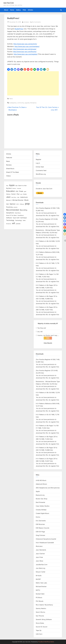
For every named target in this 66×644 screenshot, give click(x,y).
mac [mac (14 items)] (18, 197)
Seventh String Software (44, 619)
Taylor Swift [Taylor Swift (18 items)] (16, 218)
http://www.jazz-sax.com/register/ (26, 54)
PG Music (39, 598)
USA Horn (39, 634)
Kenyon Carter (41, 572)
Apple (38, 491)
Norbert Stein (40, 594)
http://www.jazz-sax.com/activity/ (25, 44)
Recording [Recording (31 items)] (23, 210)
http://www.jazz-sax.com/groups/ (25, 49)
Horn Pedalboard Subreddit (45, 543)
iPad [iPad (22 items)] (18, 194)
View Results (48, 343)
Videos (8, 176)
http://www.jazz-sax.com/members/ (27, 46)
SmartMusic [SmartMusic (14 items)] (21, 215)
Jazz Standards (41, 550)
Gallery (18, 10)
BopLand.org (40, 495)
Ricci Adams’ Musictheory (44, 605)
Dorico (38, 517)
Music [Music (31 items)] (26, 200)
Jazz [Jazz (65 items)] (8, 197)
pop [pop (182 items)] (27, 204)
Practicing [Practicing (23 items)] (9, 207)
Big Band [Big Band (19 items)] (9, 188)
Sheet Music (10, 169)
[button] (9, 69)
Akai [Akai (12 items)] (7, 186)
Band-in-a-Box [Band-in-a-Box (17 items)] (23, 186)
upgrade (27, 103)
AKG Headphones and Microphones (48, 488)
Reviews (9, 165)
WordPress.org (41, 174)
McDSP (38, 579)
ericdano (26, 22)
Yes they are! (42, 328)
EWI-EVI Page (40, 532)
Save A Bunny (40, 612)
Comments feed (41, 170)
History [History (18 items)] (8, 194)
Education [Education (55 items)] (11, 191)
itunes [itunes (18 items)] (25, 194)
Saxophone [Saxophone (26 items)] (10, 213)
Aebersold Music (41, 484)
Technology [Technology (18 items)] (18, 220)
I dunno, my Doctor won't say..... (48, 335)
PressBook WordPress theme (46, 642)
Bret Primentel (40, 502)
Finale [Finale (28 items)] (21, 191)
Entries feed (40, 167)
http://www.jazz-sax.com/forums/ (25, 52)
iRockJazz (39, 546)
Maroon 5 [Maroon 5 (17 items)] (9, 200)
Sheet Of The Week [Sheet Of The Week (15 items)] (11, 215)
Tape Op (39, 630)
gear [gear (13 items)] (25, 191)
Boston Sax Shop (42, 499)
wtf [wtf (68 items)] (13, 223)
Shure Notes (40, 623)
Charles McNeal (41, 510)
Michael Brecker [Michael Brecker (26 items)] (18, 200)
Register (38, 159)
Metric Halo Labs (41, 583)
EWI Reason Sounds (43, 528)
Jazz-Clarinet (40, 554)
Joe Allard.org (40, 568)
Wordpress (33, 103)
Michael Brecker (41, 586)
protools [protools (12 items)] (15, 207)
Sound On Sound (42, 627)
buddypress (13, 103)
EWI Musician (40, 524)
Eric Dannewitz (41, 521)
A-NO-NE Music (41, 480)
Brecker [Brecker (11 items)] (14, 188)
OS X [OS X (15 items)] (18, 204)
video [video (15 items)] (24, 220)
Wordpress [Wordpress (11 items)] (9, 224)
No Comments (36, 22)
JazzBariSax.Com (42, 565)
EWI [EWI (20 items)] (17, 191)
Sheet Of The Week (13, 172)
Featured (9, 158)
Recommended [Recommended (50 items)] (13, 210)
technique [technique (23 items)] (24, 218)
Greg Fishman (40, 535)
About (6, 10)
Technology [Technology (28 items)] (10, 220)
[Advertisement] (33, 83)
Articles (30, 10)
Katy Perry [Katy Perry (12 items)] (14, 197)
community (21, 103)
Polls (24, 10)
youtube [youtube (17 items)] (18, 224)
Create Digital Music (42, 513)
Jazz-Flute (39, 557)
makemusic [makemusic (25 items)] (24, 197)
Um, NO (40, 332)
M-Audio (39, 576)
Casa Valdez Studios (43, 506)
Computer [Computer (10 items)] (19, 188)
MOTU (38, 590)
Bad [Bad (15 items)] (16, 186)
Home (12, 10)
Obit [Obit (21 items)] (7, 204)
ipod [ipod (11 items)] (21, 194)
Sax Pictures (40, 616)
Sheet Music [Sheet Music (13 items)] (18, 213)
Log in (38, 163)
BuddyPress (19, 29)
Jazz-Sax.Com (9, 3)
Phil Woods (40, 601)
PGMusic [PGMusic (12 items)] (22, 204)
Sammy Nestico (41, 608)
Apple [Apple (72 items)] (12, 185)
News (11, 99)
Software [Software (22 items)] (9, 218)
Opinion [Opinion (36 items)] (13, 204)
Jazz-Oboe (39, 561)
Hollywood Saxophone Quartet (46, 539)
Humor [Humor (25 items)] (13, 194)
